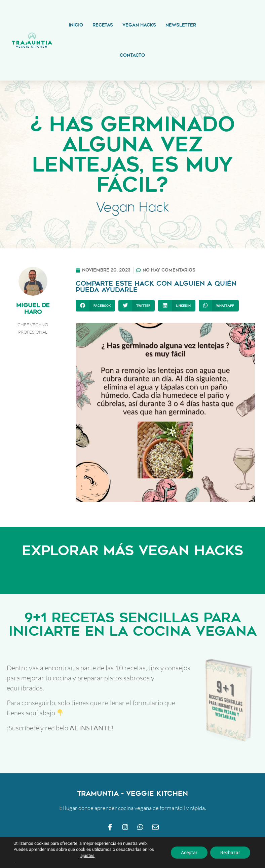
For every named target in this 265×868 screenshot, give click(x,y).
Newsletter (181, 25)
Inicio (76, 25)
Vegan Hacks (139, 25)
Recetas (103, 25)
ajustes (87, 855)
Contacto (132, 55)
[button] (95, 306)
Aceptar (189, 853)
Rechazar (230, 853)
